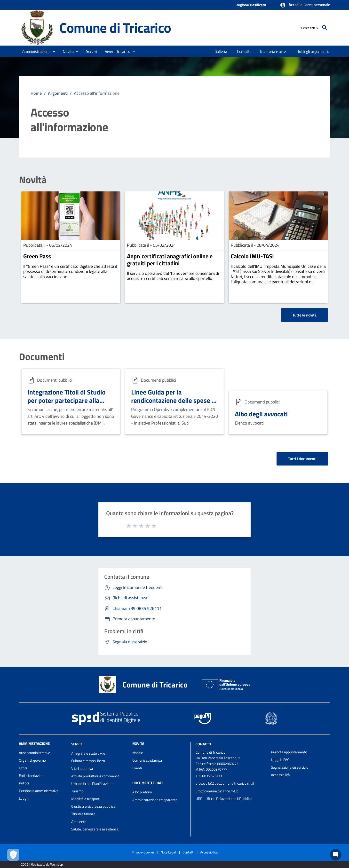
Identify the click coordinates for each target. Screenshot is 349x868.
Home (36, 93)
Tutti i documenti (302, 459)
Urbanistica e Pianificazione (92, 784)
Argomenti (58, 93)
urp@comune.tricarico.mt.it (217, 791)
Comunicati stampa (147, 760)
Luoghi (24, 798)
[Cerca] (325, 28)
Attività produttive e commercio (95, 776)
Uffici (23, 768)
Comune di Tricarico (115, 28)
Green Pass (37, 256)
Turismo (77, 791)
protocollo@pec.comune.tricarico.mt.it (225, 783)
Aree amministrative (35, 753)
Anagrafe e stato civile (88, 753)
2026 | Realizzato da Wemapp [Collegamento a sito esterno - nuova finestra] (42, 864)
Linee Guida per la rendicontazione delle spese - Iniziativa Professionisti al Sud (174, 400)
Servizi (77, 744)
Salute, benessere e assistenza (95, 829)
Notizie (138, 753)
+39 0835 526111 (209, 776)
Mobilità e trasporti (86, 799)
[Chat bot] (336, 855)
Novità (33, 180)
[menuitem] (221, 51)
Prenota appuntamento (289, 752)
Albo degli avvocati (261, 414)
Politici (24, 783)
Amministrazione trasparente (155, 800)
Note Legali (169, 852)
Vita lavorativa (82, 769)
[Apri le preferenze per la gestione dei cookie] (13, 855)
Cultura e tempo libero (88, 761)
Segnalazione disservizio (290, 767)
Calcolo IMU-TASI (252, 256)
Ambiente (79, 822)
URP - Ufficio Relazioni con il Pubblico (224, 799)
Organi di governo (32, 760)
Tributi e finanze (83, 814)
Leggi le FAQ (280, 760)
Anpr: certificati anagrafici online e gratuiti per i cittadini (170, 260)
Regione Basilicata (251, 5)
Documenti (42, 357)
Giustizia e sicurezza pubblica (93, 806)
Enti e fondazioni (32, 776)
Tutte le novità (305, 315)
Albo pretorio (142, 792)
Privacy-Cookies (143, 852)
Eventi (137, 768)
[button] (305, 5)
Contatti (203, 744)
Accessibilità (280, 775)
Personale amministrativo (39, 791)
